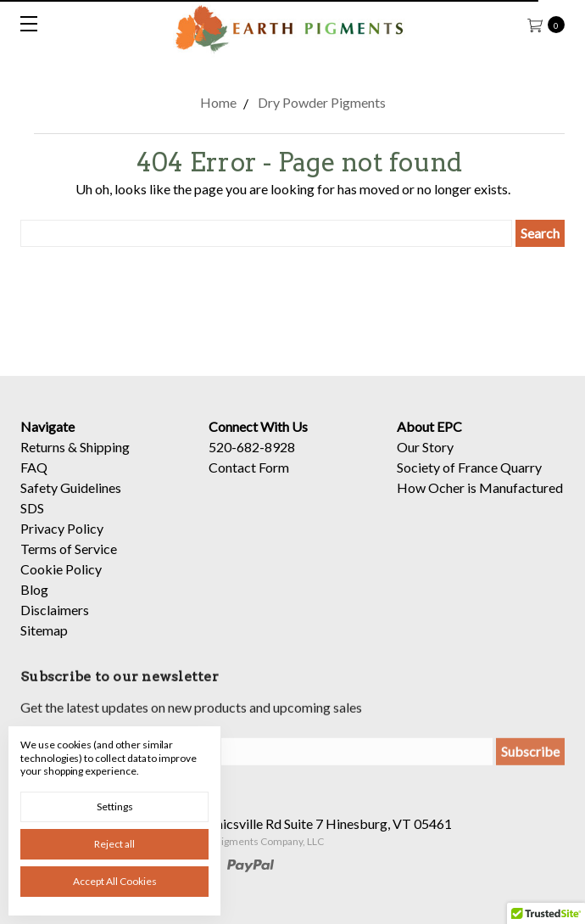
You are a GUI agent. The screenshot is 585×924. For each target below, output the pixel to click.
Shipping (105, 447)
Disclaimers (55, 610)
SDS (32, 508)
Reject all (114, 844)
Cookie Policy (61, 569)
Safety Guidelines (71, 487)
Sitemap (44, 630)
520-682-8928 (252, 447)
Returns (43, 447)
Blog (34, 589)
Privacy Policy (62, 528)
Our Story (425, 447)
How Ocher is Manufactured (480, 487)
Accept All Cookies (115, 881)
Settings (115, 806)
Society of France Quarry (469, 467)
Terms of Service (69, 549)
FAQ (34, 467)
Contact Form (249, 467)
